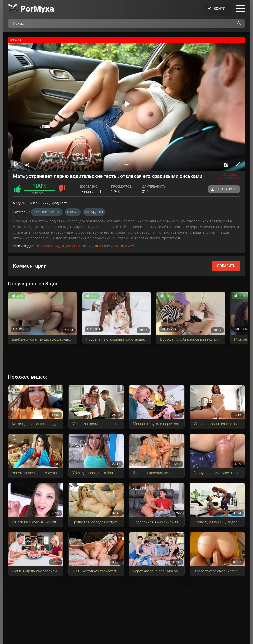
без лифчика (107, 246)
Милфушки (94, 212)
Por (37, 9)
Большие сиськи (47, 212)
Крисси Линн (49, 246)
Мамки (73, 212)
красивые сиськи (78, 246)
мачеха (129, 246)
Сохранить (224, 189)
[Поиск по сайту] (239, 23)
